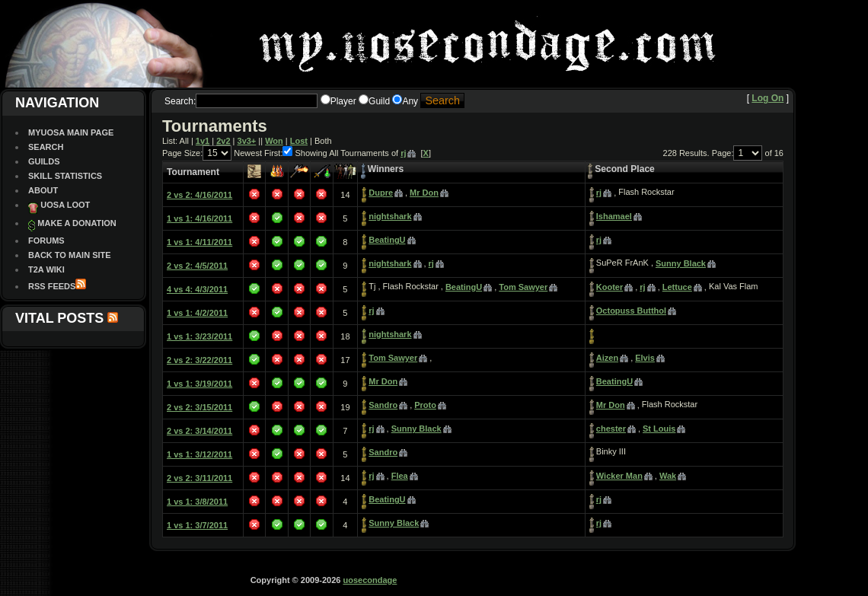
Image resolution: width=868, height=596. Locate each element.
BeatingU (387, 240)
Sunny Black (681, 263)
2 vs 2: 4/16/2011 (199, 195)
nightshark (390, 216)
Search (46, 147)
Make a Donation (77, 223)
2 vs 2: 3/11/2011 (199, 478)
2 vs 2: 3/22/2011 (199, 360)
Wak (668, 476)
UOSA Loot (65, 205)
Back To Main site (70, 255)
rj (403, 153)
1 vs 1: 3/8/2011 (197, 502)
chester (611, 429)
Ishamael (614, 216)
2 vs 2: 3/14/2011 (199, 431)
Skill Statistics (65, 176)
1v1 (203, 141)
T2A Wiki (46, 269)
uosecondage (370, 580)
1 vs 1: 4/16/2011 (199, 218)
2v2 (223, 141)
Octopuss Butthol (631, 311)
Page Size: (182, 153)
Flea (400, 476)
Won (274, 141)
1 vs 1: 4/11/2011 (199, 242)
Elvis (645, 358)
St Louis (659, 429)
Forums (46, 241)
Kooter (610, 287)
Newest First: (258, 153)
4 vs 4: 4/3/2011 (197, 289)
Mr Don (424, 193)
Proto (425, 405)
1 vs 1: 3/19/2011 (199, 384)
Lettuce (677, 287)
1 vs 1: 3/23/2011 (199, 336)
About (43, 190)
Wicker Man (619, 476)
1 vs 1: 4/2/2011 (197, 313)
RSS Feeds (52, 286)
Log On (767, 98)
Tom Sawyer (523, 287)
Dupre (381, 193)
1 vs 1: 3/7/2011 (197, 525)
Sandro (383, 405)
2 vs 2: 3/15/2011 (199, 407)
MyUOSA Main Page (71, 132)
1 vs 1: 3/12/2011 (199, 454)
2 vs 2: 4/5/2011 (197, 266)
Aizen (607, 358)
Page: (723, 153)
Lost (299, 141)
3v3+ (247, 141)
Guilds (44, 161)
